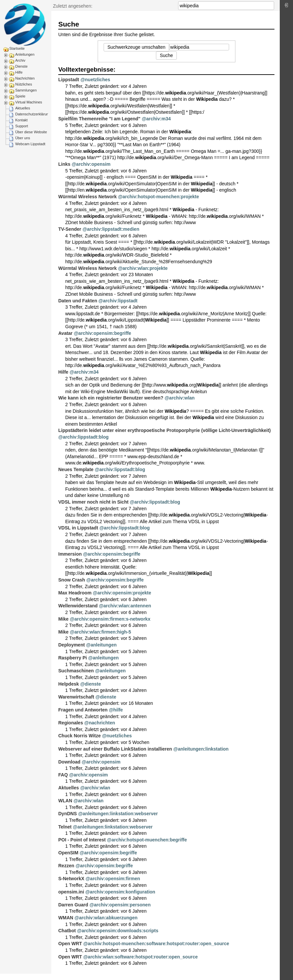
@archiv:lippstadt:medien (111, 229)
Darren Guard (73, 905)
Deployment (72, 645)
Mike (63, 619)
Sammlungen (26, 90)
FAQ (63, 775)
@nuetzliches (95, 80)
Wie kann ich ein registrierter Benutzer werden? (111, 398)
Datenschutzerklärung (33, 114)
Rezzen (66, 866)
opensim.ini (71, 892)
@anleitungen (101, 645)
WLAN (65, 801)
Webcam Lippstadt (30, 144)
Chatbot (67, 931)
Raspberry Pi (73, 658)
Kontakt (21, 120)
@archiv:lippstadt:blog (83, 437)
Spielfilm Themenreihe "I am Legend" (99, 119)
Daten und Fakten (78, 301)
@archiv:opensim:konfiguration (120, 892)
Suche (271, 6)
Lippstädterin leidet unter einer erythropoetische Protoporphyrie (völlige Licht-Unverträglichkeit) (165, 430)
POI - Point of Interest (82, 840)
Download (69, 762)
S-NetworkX (71, 879)
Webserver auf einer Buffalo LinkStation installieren (115, 749)
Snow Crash (72, 580)
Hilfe (19, 72)
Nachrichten (25, 78)
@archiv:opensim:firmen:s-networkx (110, 619)
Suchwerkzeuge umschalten (136, 47)
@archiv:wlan (180, 398)
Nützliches (24, 84)
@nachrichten (100, 723)
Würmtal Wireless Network (87, 197)
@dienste (91, 684)
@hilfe (116, 710)
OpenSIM (68, 853)
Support (22, 126)
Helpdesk (69, 684)
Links (64, 164)
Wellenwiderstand (78, 606)
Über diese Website (31, 132)
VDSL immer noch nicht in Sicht (93, 502)
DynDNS (68, 814)
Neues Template (76, 469)
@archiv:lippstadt (118, 301)
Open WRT (70, 944)
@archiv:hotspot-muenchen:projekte (158, 197)
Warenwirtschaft (76, 697)
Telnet (65, 827)
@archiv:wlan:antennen (125, 606)
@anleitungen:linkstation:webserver (118, 814)
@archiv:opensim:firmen (113, 879)
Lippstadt (69, 80)
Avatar (65, 333)
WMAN (66, 918)
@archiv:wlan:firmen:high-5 (100, 632)
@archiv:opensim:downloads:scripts (118, 931)
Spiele (20, 96)
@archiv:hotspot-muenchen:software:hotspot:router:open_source (156, 944)
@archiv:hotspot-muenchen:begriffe (147, 840)
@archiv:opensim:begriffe (102, 333)
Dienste (21, 66)
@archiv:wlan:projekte (143, 268)
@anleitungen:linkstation (201, 749)
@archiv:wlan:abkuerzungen (106, 918)
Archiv (20, 60)
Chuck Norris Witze (79, 736)
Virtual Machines (29, 102)
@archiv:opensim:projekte (122, 593)
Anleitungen (25, 54)
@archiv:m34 (156, 119)
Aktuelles (23, 108)
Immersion (70, 554)
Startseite (17, 48)
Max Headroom (75, 593)
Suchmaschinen (76, 671)
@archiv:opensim (91, 164)
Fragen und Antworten (83, 710)
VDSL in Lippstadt (78, 528)
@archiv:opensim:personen (120, 905)
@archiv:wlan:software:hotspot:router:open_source (140, 957)
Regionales (71, 723)
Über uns (23, 138)
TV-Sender (70, 229)
